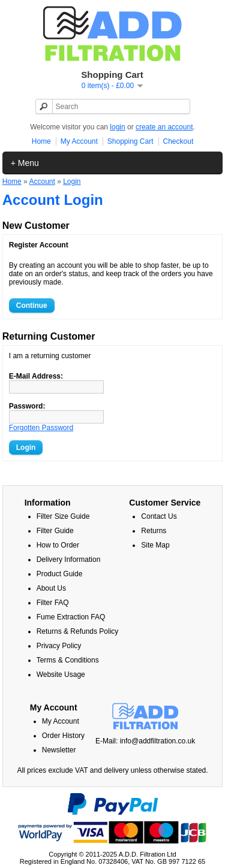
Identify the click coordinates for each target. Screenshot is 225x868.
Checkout (178, 141)
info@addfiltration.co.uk (158, 741)
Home (41, 141)
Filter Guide (55, 531)
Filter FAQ (53, 603)
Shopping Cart (130, 141)
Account (42, 182)
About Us (51, 588)
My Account (79, 141)
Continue (32, 306)
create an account (164, 127)
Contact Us (159, 516)
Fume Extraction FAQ (71, 617)
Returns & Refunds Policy (78, 631)
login (117, 127)
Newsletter (59, 750)
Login (72, 182)
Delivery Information (69, 559)
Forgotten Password (41, 428)
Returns (154, 531)
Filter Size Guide (63, 516)
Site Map (155, 545)
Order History (63, 736)
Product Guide (60, 574)
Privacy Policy (59, 646)
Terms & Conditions (68, 660)
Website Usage (61, 675)
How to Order (58, 545)
